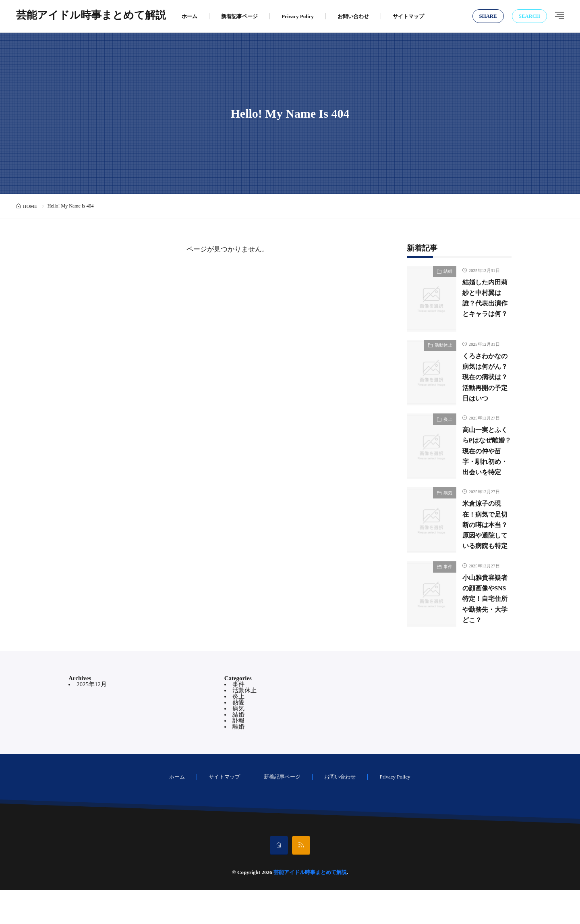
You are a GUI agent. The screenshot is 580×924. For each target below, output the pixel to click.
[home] (279, 880)
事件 (448, 592)
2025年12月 (92, 718)
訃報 (238, 755)
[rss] (301, 880)
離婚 (238, 761)
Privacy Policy (298, 16)
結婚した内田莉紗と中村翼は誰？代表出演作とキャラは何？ (484, 303)
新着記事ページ (239, 16)
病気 (448, 510)
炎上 (448, 428)
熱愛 (238, 737)
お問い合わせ (353, 16)
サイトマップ (408, 16)
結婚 (448, 271)
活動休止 (443, 345)
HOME (30, 206)
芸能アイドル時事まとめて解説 (91, 16)
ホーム (190, 16)
